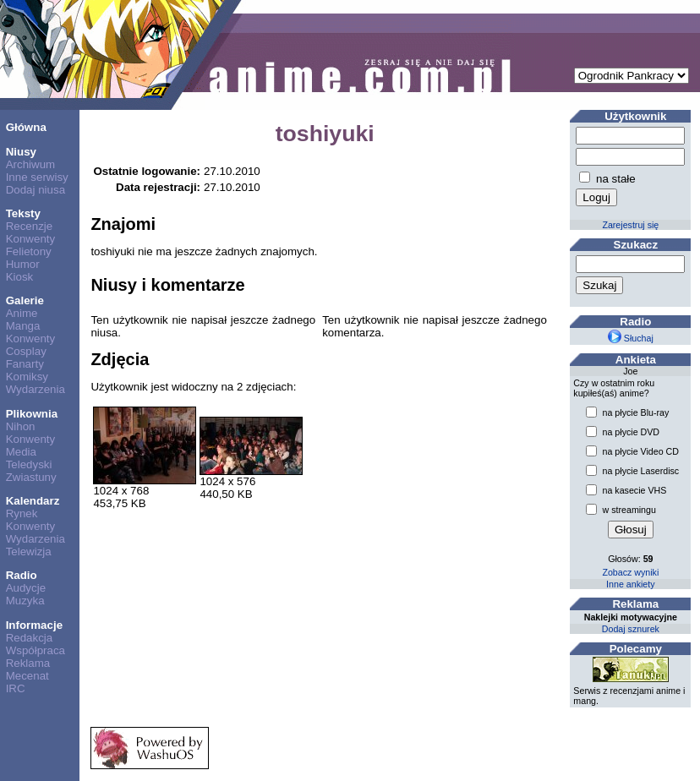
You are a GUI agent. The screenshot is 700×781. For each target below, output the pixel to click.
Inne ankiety (630, 584)
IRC (16, 688)
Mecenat (27, 676)
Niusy (21, 152)
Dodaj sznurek (631, 629)
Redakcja (30, 638)
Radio (22, 575)
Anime (22, 313)
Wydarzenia (36, 389)
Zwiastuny (31, 477)
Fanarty (25, 364)
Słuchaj (631, 338)
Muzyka (25, 601)
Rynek (22, 513)
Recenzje (30, 226)
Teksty (23, 213)
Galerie (25, 300)
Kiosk (20, 277)
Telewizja (29, 552)
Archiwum (31, 164)
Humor (23, 264)
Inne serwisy (37, 177)
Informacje (34, 625)
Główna (26, 127)
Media (21, 452)
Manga (23, 326)
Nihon (21, 426)
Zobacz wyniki (630, 572)
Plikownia (32, 414)
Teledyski (29, 464)
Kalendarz (33, 501)
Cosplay (26, 351)
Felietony (29, 251)
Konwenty (31, 239)
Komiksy (27, 377)
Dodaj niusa (36, 190)
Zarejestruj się (630, 225)
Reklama (28, 663)
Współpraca (36, 650)
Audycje (26, 588)
